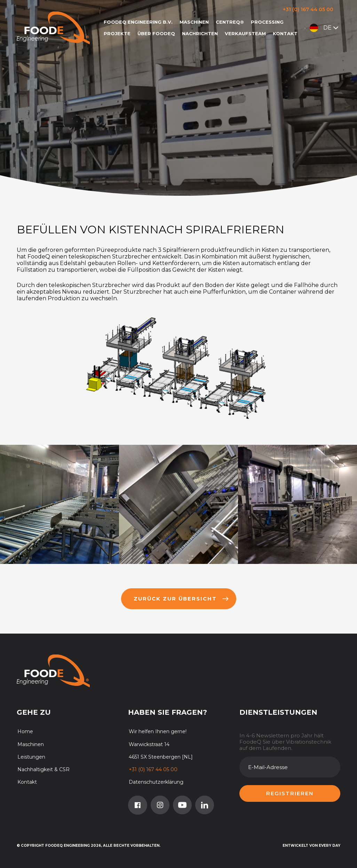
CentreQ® (230, 22)
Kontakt (285, 33)
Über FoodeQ (156, 33)
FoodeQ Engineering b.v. (138, 22)
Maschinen (194, 22)
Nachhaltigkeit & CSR (43, 769)
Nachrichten (200, 33)
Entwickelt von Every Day (311, 846)
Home (25, 731)
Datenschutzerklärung (156, 782)
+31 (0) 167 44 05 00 (308, 9)
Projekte (117, 33)
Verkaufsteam (245, 33)
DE (325, 28)
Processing (267, 22)
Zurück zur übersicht (181, 599)
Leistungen (31, 757)
